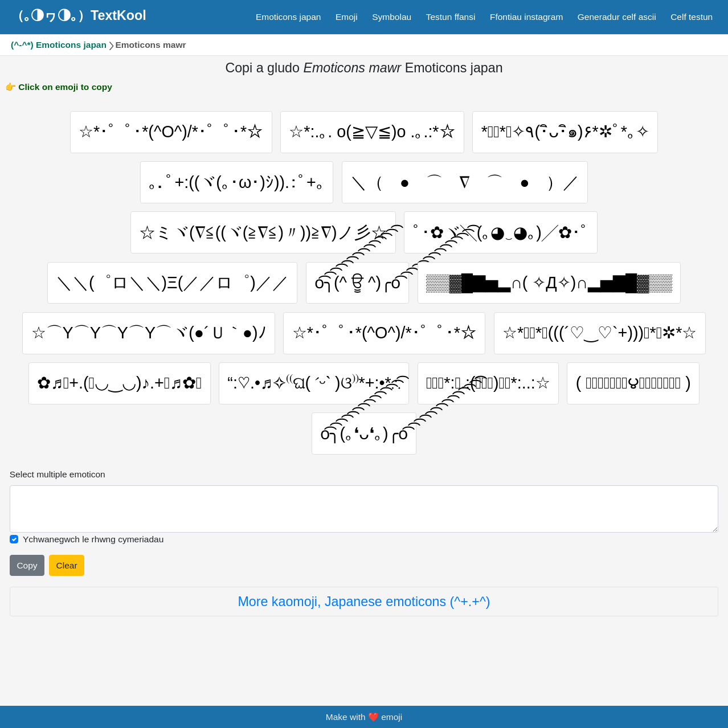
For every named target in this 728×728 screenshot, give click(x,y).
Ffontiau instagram (526, 17)
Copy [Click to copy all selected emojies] (27, 592)
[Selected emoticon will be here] (364, 536)
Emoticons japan (289, 17)
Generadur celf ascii (617, 17)
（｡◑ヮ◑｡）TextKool (79, 15)
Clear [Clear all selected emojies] (67, 592)
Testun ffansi (451, 17)
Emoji (347, 17)
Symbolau (392, 17)
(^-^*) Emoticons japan (59, 45)
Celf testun (692, 17)
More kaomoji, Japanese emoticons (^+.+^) (364, 629)
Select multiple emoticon (58, 502)
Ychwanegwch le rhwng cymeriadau (93, 567)
